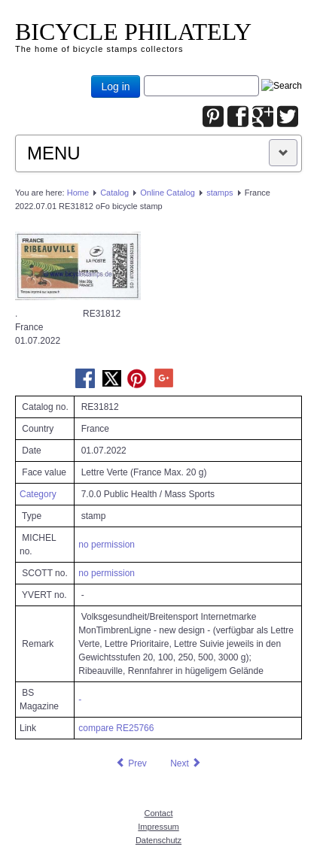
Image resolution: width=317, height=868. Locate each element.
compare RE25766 (116, 728)
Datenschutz (158, 840)
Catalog (114, 193)
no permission (107, 545)
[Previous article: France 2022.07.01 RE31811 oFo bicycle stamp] (131, 763)
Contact (159, 813)
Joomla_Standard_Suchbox (144, 76)
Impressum (158, 827)
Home (78, 193)
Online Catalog (168, 193)
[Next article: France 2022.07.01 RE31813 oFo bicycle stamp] (186, 763)
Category (38, 494)
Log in (115, 86)
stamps (219, 193)
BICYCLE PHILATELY (133, 32)
